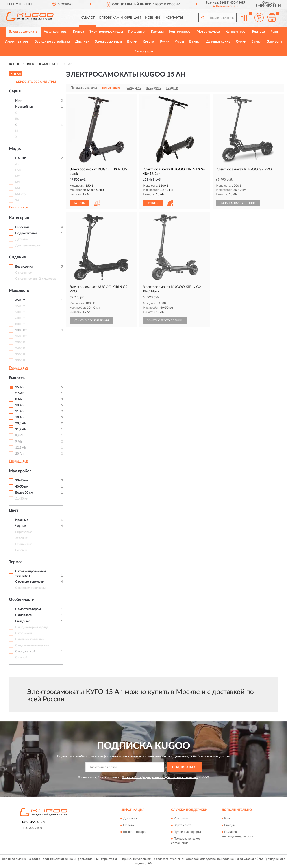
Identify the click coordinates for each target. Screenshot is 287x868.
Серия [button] (15, 91)
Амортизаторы (17, 42)
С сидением (24, 273)
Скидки (230, 825)
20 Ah (19, 454)
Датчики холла (218, 42)
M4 (18, 188)
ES (17, 119)
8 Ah (18, 399)
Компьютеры (236, 32)
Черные (21, 526)
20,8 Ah (21, 423)
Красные (22, 520)
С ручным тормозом (30, 582)
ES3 (18, 170)
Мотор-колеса (208, 32)
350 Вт (20, 300)
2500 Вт (21, 355)
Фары (179, 42)
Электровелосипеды (106, 32)
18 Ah (19, 417)
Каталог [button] (88, 18)
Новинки (153, 18)
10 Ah (19, 405)
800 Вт (20, 324)
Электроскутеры (108, 42)
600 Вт (20, 318)
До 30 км (22, 499)
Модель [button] (17, 149)
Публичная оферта (187, 832)
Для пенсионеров (28, 245)
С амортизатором (28, 609)
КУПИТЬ (79, 203)
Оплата (128, 825)
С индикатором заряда (32, 627)
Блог (228, 819)
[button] (225, 6)
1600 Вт (21, 336)
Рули (274, 32)
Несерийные (24, 107)
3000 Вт (21, 361)
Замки (257, 42)
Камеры (157, 32)
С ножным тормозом (30, 588)
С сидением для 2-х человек (36, 279)
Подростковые (26, 233)
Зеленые (21, 538)
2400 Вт (21, 348)
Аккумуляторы (56, 32)
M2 (18, 176)
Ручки (165, 42)
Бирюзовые (24, 532)
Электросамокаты (24, 32)
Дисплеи (82, 42)
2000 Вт (21, 342)
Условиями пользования (183, 777)
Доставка (130, 819)
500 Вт (20, 312)
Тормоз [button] (16, 562)
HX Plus (21, 158)
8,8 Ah (20, 436)
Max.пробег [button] (20, 471)
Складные (23, 621)
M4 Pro (20, 194)
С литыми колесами (30, 639)
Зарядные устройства (52, 42)
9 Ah (18, 442)
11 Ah (19, 411)
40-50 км (22, 487)
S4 (17, 200)
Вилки (132, 42)
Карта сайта (183, 825)
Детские (21, 239)
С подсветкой (25, 651)
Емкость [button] (17, 378)
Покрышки (137, 32)
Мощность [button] (19, 291)
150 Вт (20, 306)
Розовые (21, 550)
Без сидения (24, 267)
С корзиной (24, 633)
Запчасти (274, 42)
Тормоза (258, 32)
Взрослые (22, 227)
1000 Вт (21, 330)
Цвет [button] (14, 511)
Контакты (174, 18)
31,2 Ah (21, 430)
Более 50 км (24, 493)
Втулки (195, 42)
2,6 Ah (20, 393)
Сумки (241, 42)
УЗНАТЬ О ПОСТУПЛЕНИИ (238, 203)
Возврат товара (134, 832)
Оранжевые (24, 544)
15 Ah (19, 387)
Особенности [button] (22, 600)
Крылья (149, 42)
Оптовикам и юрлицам (120, 18)
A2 (17, 164)
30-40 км (22, 481)
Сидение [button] (17, 257)
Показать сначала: (84, 88)
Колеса (78, 32)
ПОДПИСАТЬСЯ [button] (184, 767)
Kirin (19, 101)
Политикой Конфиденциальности (143, 777)
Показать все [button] (18, 208)
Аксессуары (144, 51)
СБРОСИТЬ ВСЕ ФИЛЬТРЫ (36, 82)
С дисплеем (24, 615)
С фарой (21, 657)
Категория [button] (19, 218)
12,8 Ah (21, 448)
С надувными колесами (32, 645)
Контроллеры (180, 32)
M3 (18, 182)
